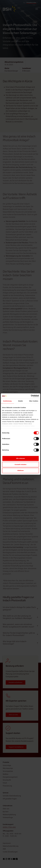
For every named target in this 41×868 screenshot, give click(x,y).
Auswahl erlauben (20, 464)
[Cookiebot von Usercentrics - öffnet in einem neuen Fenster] (31, 396)
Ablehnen (20, 470)
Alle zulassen (20, 458)
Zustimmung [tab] (7, 401)
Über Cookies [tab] (34, 401)
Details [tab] (21, 401)
